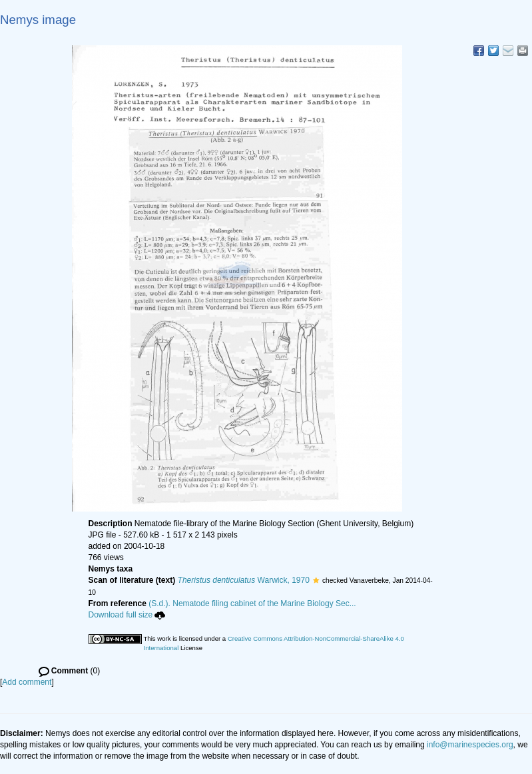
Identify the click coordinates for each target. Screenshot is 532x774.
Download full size (127, 615)
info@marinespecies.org (470, 745)
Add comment (27, 682)
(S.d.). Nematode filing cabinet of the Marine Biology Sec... (252, 603)
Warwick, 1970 (244, 580)
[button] (316, 580)
